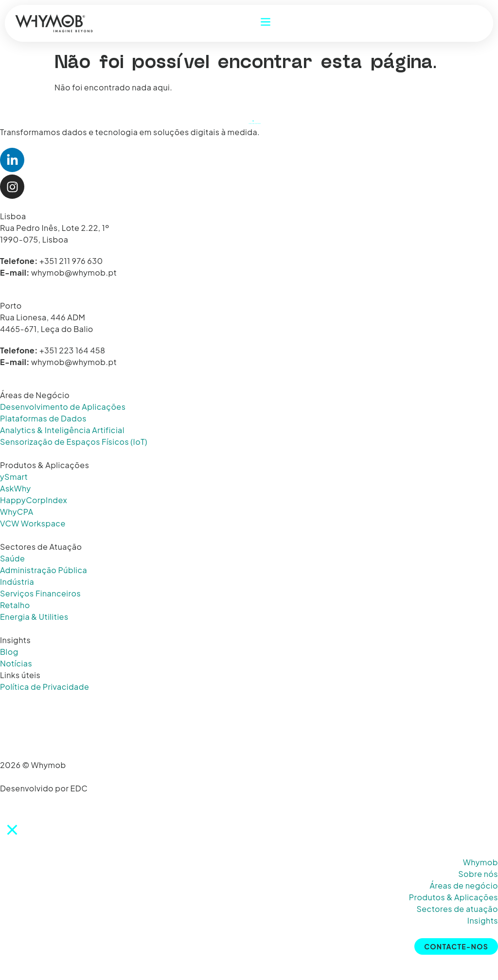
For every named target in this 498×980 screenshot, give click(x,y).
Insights (15, 640)
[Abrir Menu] (266, 22)
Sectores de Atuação (41, 547)
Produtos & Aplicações (44, 465)
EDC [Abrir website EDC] (79, 788)
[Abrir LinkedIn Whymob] (12, 160)
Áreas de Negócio (35, 395)
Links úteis (20, 675)
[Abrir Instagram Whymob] (12, 187)
